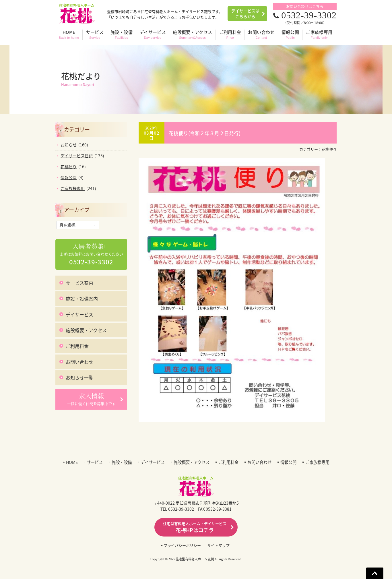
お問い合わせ (79, 362)
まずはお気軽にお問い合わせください (91, 254)
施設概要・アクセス (86, 330)
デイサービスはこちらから (245, 13)
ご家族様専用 (73, 188)
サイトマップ (218, 545)
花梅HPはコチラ (195, 527)
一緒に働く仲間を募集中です (91, 399)
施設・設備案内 (82, 299)
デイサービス (79, 314)
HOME (72, 462)
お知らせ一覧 (79, 377)
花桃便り (329, 149)
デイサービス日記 (77, 156)
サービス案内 (79, 283)
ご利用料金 (77, 346)
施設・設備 (122, 462)
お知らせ (69, 145)
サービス (95, 462)
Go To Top (375, 573)
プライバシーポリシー (182, 545)
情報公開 (69, 177)
